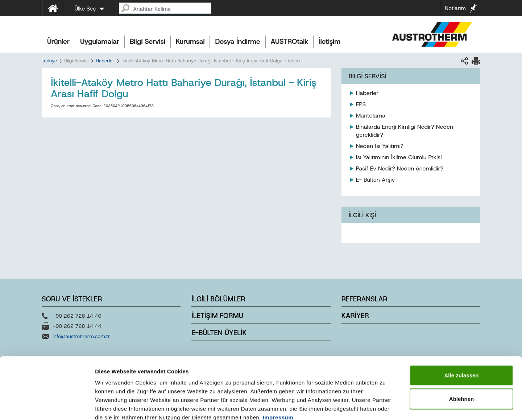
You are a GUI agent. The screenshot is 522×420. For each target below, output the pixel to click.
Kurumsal (190, 42)
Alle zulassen (461, 334)
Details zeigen (386, 406)
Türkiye (49, 61)
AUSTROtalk (290, 42)
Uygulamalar (100, 42)
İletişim (330, 42)
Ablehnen (461, 358)
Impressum (278, 376)
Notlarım (455, 8)
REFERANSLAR (364, 299)
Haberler (105, 61)
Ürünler (58, 42)
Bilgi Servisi (148, 42)
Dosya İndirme (237, 42)
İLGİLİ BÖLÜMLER (218, 299)
